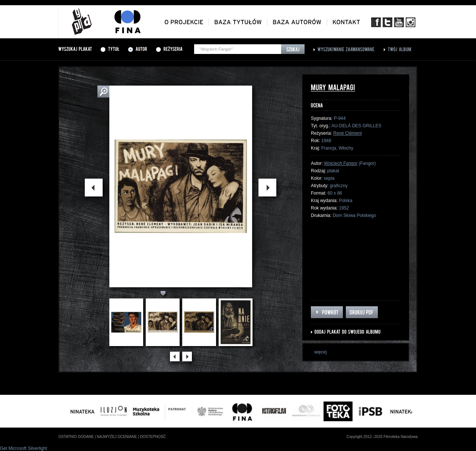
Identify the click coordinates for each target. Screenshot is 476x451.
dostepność (153, 437)
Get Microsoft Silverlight (24, 448)
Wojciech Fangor (341, 163)
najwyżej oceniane (117, 437)
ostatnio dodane (76, 437)
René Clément (348, 133)
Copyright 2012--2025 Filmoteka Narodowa (382, 437)
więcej (320, 352)
